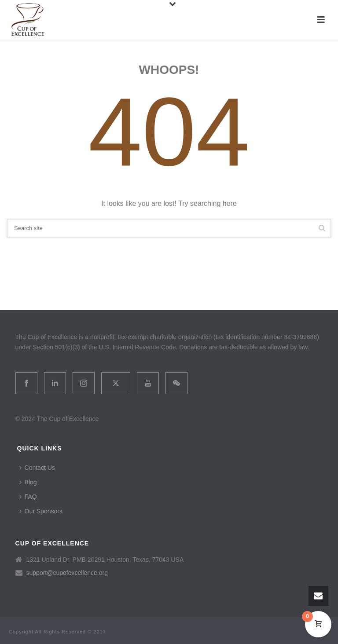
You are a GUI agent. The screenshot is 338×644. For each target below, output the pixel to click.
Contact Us (37, 468)
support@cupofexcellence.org (67, 573)
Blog (28, 482)
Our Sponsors (41, 511)
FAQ (28, 497)
